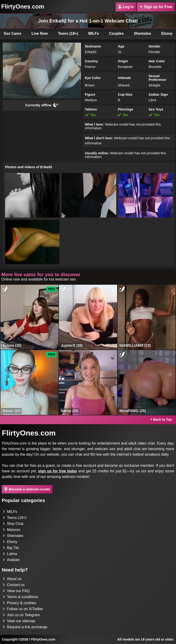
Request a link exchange (25, 627)
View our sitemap (19, 621)
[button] (32, 195)
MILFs (94, 33)
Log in (126, 7)
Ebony (10, 542)
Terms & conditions (20, 597)
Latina (10, 554)
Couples (116, 33)
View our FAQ (16, 591)
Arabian (11, 560)
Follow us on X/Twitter (23, 609)
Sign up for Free (156, 7)
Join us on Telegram (21, 615)
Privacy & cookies (19, 603)
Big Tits (11, 548)
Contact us (14, 585)
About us (12, 579)
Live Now (40, 33)
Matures (12, 530)
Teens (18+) (68, 33)
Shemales (142, 33)
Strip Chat (13, 524)
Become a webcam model (27, 489)
